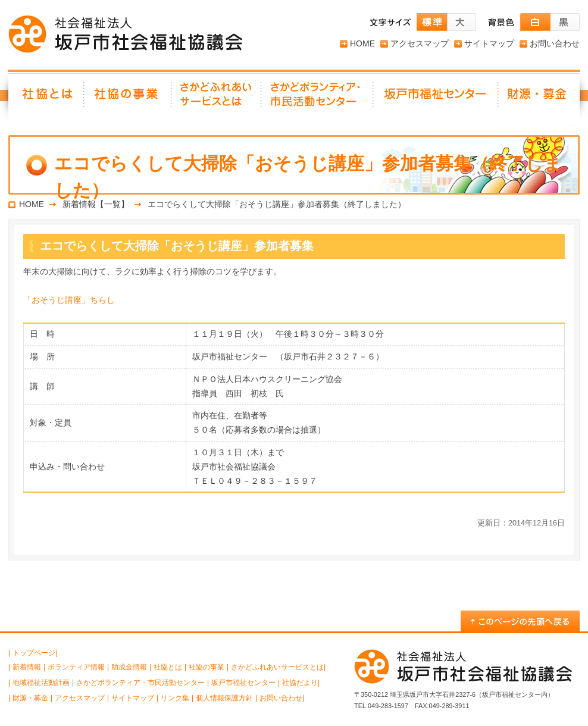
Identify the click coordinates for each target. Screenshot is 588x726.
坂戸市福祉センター (436, 98)
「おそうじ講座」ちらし (69, 300)
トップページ (34, 653)
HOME (362, 43)
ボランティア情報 (76, 667)
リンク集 (175, 698)
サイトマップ (489, 43)
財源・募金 (539, 98)
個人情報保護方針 (224, 698)
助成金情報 (129, 667)
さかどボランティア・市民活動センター (140, 683)
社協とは (46, 98)
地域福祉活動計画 (41, 683)
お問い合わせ (555, 43)
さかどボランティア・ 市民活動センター (318, 98)
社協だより (300, 683)
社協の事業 (128, 98)
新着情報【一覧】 (96, 204)
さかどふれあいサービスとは (217, 98)
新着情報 (27, 667)
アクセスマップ (420, 43)
